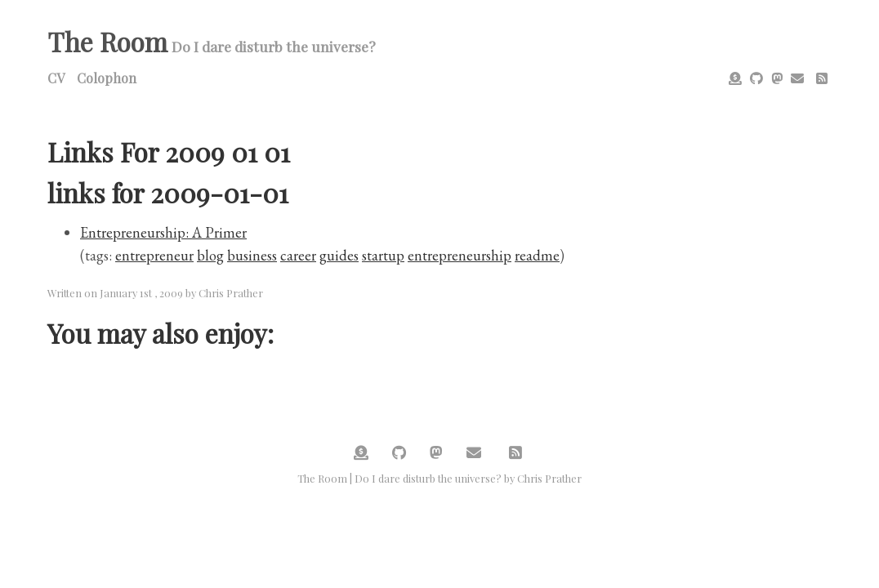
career (298, 255)
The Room (107, 41)
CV (56, 78)
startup (383, 255)
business (252, 255)
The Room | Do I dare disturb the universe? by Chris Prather (439, 478)
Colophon (107, 78)
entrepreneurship (460, 255)
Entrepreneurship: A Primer (163, 232)
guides (339, 255)
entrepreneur (154, 255)
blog (210, 255)
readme (537, 255)
